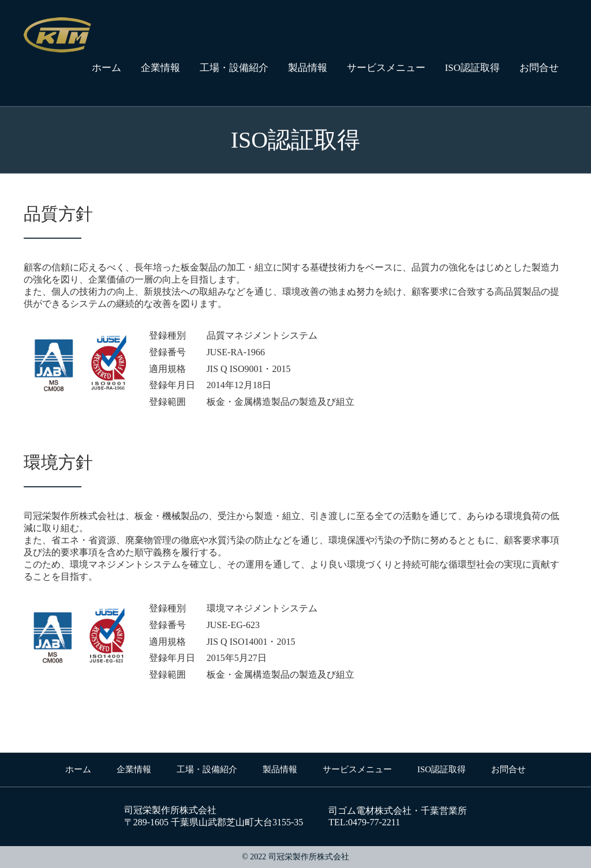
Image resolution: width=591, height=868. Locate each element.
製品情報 (308, 68)
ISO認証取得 (472, 68)
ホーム (106, 68)
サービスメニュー (386, 68)
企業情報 (160, 68)
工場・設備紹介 (234, 68)
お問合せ (539, 68)
